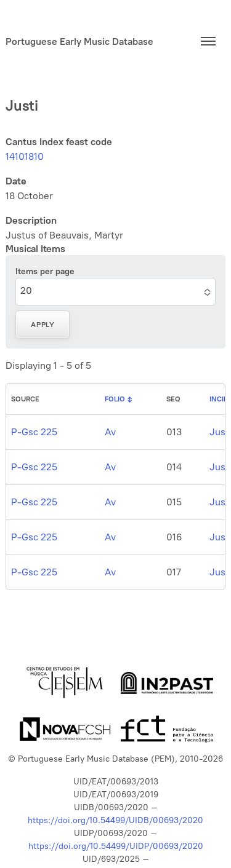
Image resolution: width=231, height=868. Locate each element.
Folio (115, 399)
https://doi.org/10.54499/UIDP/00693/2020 (116, 846)
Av (110, 432)
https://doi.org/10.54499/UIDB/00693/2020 (115, 820)
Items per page (45, 271)
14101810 (25, 156)
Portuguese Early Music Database (79, 41)
